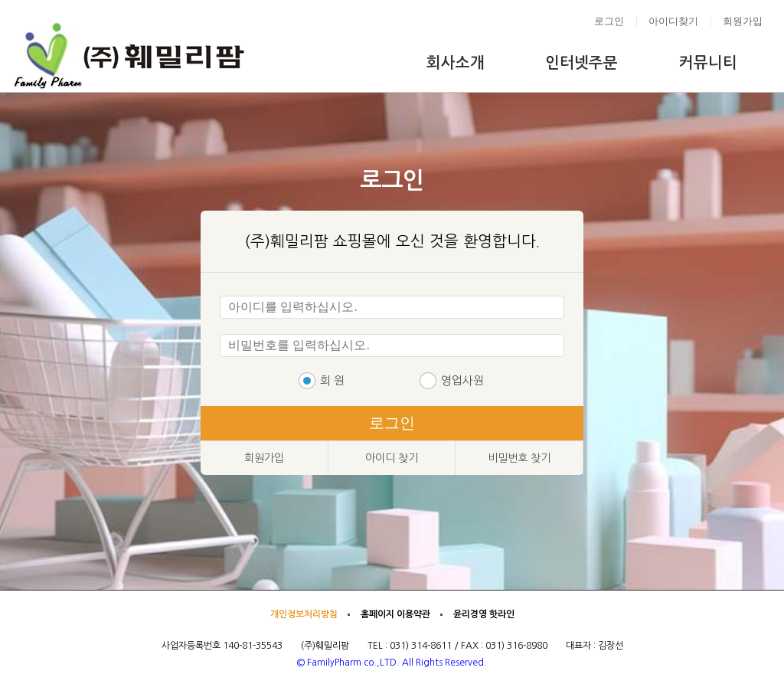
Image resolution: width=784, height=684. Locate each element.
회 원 (332, 380)
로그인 (609, 21)
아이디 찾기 (392, 458)
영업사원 (462, 380)
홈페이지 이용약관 (395, 614)
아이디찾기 (673, 21)
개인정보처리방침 (304, 614)
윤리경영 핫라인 (484, 614)
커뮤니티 (708, 63)
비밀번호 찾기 (519, 458)
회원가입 (743, 21)
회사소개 (456, 63)
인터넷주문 (581, 63)
